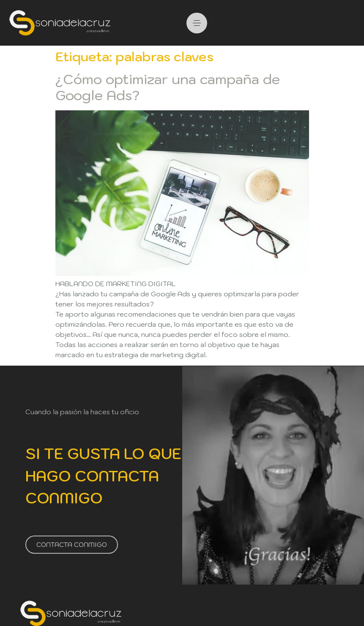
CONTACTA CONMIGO (72, 544)
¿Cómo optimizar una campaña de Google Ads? (168, 87)
